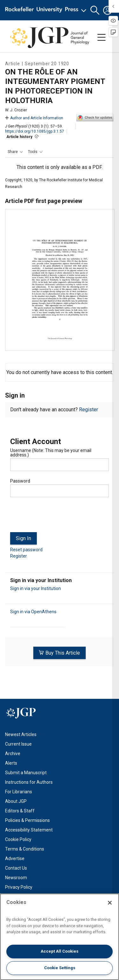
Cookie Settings (60, 968)
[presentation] (58, 517)
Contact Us (16, 868)
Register (89, 410)
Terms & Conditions (25, 849)
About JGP (16, 801)
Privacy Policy (19, 887)
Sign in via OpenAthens (33, 612)
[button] (95, 10)
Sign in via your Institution (36, 588)
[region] (60, 937)
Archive (13, 754)
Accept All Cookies (60, 951)
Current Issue (18, 744)
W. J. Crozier (16, 110)
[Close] (110, 903)
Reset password (26, 550)
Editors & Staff (20, 811)
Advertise (15, 858)
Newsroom (16, 878)
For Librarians (19, 792)
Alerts (11, 763)
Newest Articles (21, 734)
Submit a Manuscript (26, 773)
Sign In (23, 538)
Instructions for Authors (29, 782)
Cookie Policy (18, 839)
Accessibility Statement (29, 830)
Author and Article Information (34, 118)
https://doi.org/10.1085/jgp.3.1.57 (35, 131)
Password (20, 481)
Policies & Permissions (27, 820)
